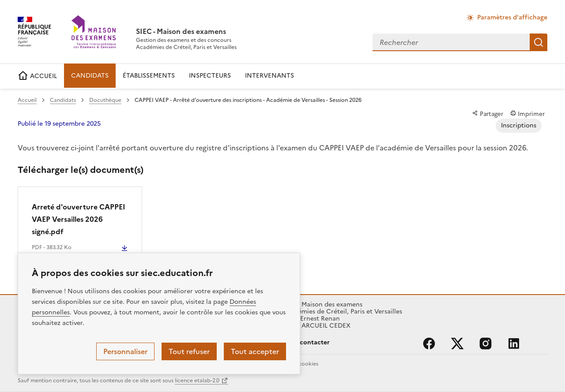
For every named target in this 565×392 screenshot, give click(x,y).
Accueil (27, 100)
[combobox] (451, 42)
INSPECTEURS (210, 76)
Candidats (63, 100)
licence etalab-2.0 (197, 381)
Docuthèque (105, 100)
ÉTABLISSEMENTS (149, 76)
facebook (429, 343)
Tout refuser (189, 351)
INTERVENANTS (269, 76)
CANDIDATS (90, 76)
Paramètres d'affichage (512, 17)
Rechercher (539, 42)
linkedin (514, 343)
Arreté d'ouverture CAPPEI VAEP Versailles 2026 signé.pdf (79, 219)
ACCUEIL (37, 76)
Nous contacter (306, 342)
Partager (488, 114)
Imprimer (527, 114)
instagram (486, 343)
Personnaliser (125, 351)
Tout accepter (255, 351)
